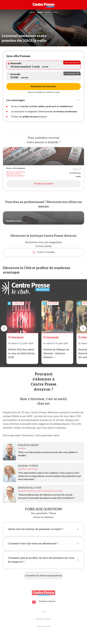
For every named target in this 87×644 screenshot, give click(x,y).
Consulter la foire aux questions (44, 576)
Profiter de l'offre (44, 185)
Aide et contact (44, 627)
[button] (32, 12)
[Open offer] (43, 157)
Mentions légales (43, 620)
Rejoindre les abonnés (43, 86)
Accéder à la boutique (43, 253)
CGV (44, 613)
